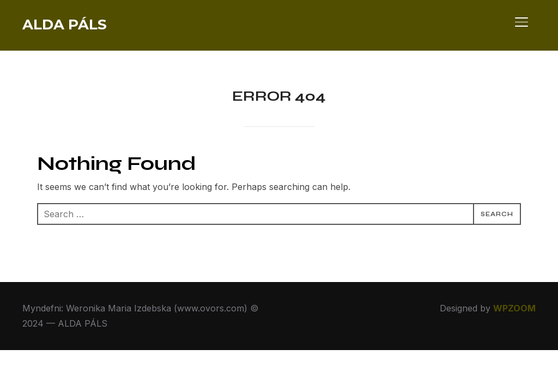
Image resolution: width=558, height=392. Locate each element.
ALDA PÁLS (65, 24)
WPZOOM (514, 308)
